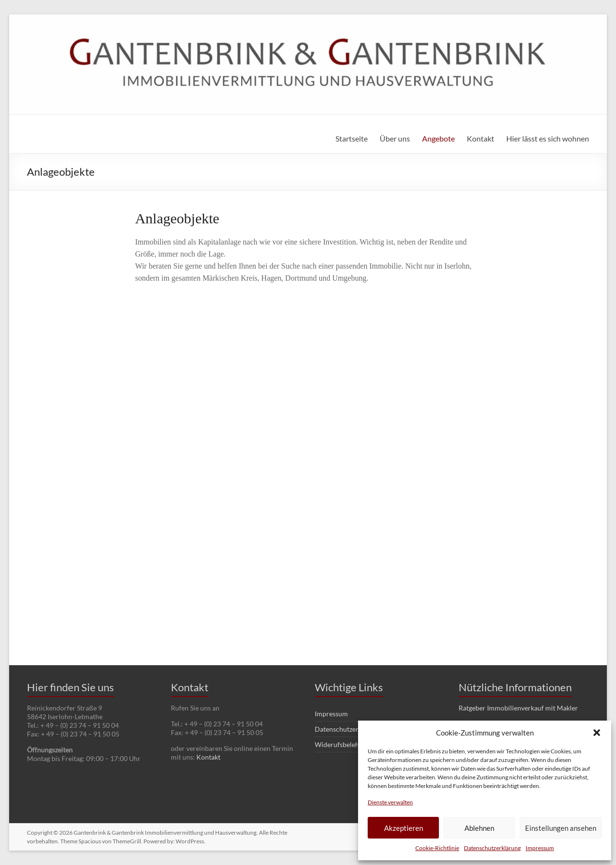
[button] (597, 733)
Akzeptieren (404, 828)
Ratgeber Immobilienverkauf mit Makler (518, 708)
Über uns (395, 138)
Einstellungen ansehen (561, 828)
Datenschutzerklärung (492, 848)
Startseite (352, 138)
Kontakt (481, 138)
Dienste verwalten (390, 802)
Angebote (438, 138)
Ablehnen (479, 828)
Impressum (540, 848)
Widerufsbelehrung (344, 744)
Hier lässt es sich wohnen (548, 138)
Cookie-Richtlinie (437, 848)
